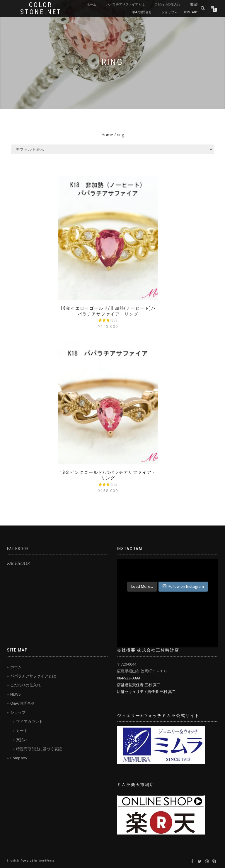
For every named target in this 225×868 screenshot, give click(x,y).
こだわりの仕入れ (167, 5)
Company (191, 12)
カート (22, 731)
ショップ (168, 12)
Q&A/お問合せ (142, 12)
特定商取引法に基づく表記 (39, 749)
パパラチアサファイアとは (125, 5)
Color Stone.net (41, 9)
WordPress (47, 861)
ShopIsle (14, 861)
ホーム (92, 5)
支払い (22, 740)
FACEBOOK (18, 549)
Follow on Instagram (183, 586)
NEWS (194, 5)
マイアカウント (29, 721)
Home (107, 135)
